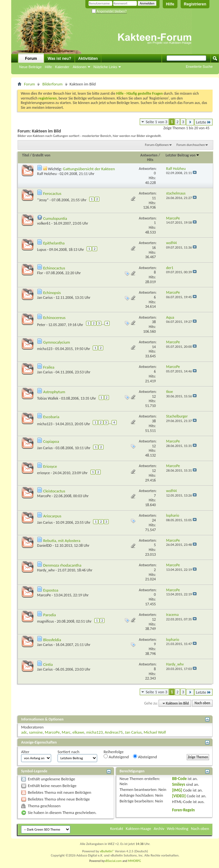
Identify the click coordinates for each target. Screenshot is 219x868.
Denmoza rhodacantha (62, 565)
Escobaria (51, 417)
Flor (40, 273)
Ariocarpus (52, 516)
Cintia (48, 664)
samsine (36, 732)
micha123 (45, 349)
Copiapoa (51, 441)
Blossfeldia (52, 640)
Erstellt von (41, 155)
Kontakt (117, 828)
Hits (150, 160)
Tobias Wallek (48, 398)
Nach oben (202, 703)
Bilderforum (52, 84)
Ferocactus (52, 193)
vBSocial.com (113, 861)
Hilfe (170, 4)
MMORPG (134, 861)
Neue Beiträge (30, 67)
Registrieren (195, 4)
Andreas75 (114, 732)
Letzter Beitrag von (183, 155)
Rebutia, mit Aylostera (62, 541)
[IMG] (177, 790)
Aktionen (79, 67)
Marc (66, 732)
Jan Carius (45, 298)
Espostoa (51, 590)
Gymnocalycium (57, 342)
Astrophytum (54, 392)
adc (24, 732)
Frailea (49, 367)
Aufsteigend (116, 757)
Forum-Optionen (157, 145)
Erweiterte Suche (199, 67)
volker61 (44, 223)
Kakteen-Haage (138, 828)
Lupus (42, 250)
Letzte (203, 122)
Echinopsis (52, 293)
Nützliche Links (105, 67)
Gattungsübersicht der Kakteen (89, 169)
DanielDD (44, 545)
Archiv (159, 828)
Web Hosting (178, 828)
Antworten (149, 155)
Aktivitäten (88, 59)
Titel (26, 155)
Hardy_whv (46, 570)
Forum (31, 59)
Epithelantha (54, 243)
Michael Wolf (155, 732)
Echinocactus (54, 268)
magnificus (45, 621)
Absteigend (145, 757)
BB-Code (179, 779)
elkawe (78, 732)
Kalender (62, 67)
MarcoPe (44, 496)
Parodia (50, 615)
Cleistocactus (54, 491)
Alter (25, 752)
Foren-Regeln (183, 810)
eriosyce (43, 473)
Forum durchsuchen (191, 145)
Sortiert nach (68, 752)
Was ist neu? (59, 59)
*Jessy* (43, 200)
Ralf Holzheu (47, 174)
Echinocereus (54, 318)
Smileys (179, 784)
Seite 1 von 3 (157, 122)
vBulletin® (107, 851)
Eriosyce (50, 466)
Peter (41, 325)
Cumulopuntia (55, 218)
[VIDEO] (179, 796)
